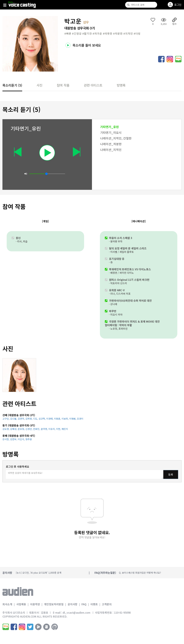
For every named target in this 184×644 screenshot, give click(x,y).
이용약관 (35, 604)
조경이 (80, 419)
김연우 (14, 439)
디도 (36, 419)
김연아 (22, 419)
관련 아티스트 (93, 85)
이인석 (22, 439)
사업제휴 (21, 604)
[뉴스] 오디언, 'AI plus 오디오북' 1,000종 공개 (39, 573)
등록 (171, 474)
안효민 (37, 429)
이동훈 (58, 419)
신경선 (29, 429)
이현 (59, 429)
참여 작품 (63, 85)
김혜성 (14, 429)
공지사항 (73, 604)
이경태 (50, 419)
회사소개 (7, 604)
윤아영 (45, 429)
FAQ (84, 604)
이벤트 (94, 604)
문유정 (22, 429)
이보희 (65, 419)
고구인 (6, 419)
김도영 (6, 429)
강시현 (6, 439)
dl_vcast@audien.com (76, 612)
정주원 (29, 439)
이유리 (52, 429)
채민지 (65, 429)
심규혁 (42, 419)
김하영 (29, 419)
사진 (39, 85)
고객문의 (107, 604)
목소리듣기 (12, 85)
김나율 (14, 419)
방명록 (121, 85)
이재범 (73, 419)
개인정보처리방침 (54, 604)
